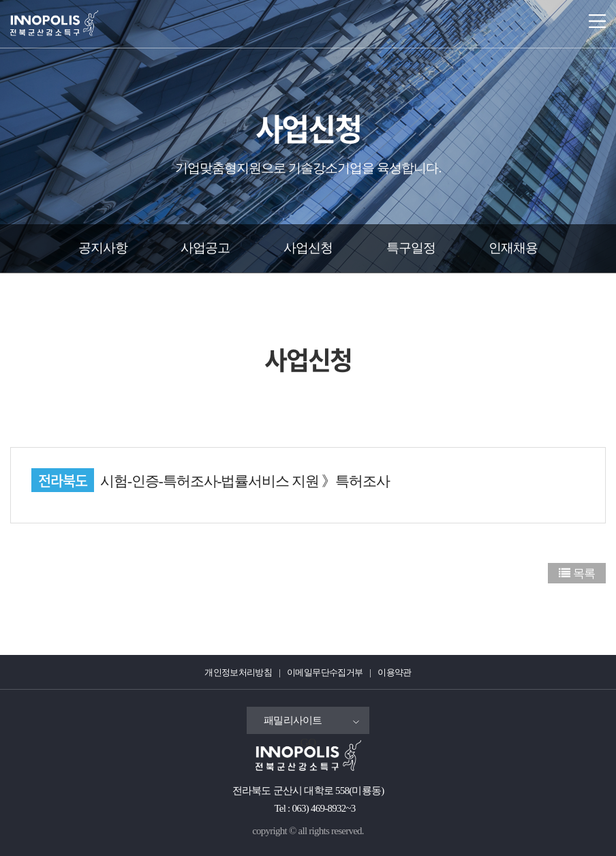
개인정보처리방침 (238, 672)
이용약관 (394, 672)
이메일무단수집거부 (325, 672)
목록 (584, 574)
